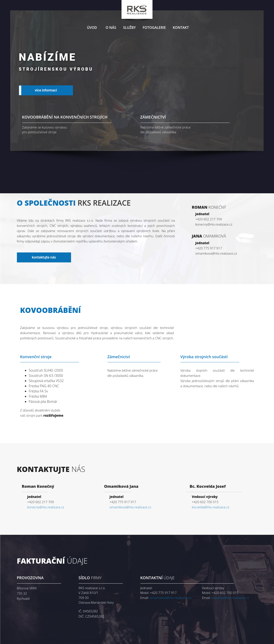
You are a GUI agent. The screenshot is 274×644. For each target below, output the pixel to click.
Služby (129, 28)
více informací (46, 90)
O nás (111, 28)
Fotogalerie (154, 28)
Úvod (92, 28)
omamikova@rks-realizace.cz (130, 507)
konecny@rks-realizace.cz (46, 507)
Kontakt (181, 28)
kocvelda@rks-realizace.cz (211, 507)
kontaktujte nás (44, 257)
